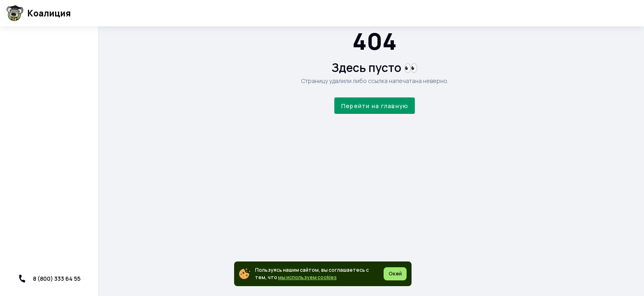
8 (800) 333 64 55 (49, 279)
